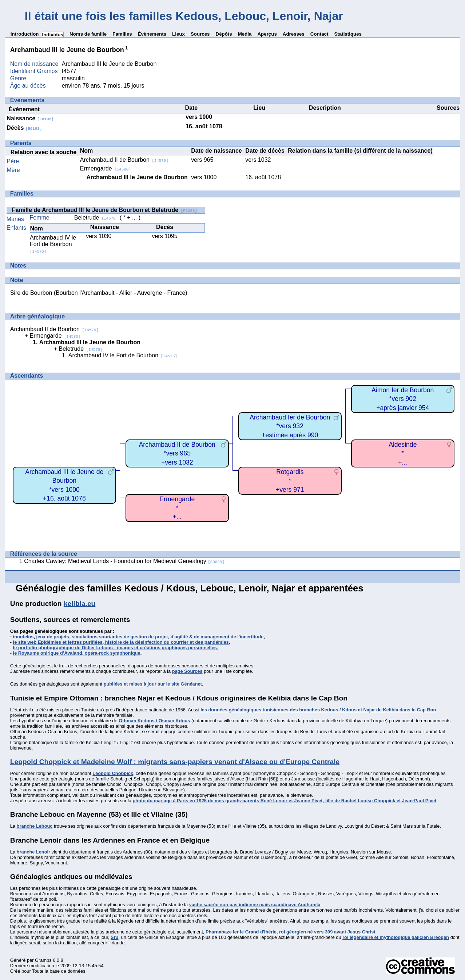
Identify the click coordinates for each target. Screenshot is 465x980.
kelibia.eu (80, 604)
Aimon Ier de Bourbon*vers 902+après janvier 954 (403, 399)
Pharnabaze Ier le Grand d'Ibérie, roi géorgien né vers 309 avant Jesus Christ (291, 932)
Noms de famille (88, 34)
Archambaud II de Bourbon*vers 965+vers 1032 (177, 453)
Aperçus (267, 34)
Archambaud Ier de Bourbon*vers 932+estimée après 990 (290, 426)
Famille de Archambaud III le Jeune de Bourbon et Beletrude (105, 210)
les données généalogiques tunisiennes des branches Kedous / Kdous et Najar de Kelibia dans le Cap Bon (318, 710)
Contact (319, 34)
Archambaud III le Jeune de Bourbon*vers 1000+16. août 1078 (64, 485)
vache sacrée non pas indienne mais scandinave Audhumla (255, 905)
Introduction (25, 34)
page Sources (187, 671)
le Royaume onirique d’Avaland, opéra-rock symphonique (77, 653)
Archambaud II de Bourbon (124, 160)
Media (245, 34)
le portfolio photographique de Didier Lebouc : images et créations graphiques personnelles (115, 648)
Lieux (178, 34)
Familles (122, 34)
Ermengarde (106, 168)
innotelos (23, 637)
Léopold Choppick (113, 773)
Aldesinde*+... (403, 453)
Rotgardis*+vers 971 (290, 481)
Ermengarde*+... (177, 508)
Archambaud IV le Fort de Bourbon (53, 244)
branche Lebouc (35, 826)
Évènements (152, 34)
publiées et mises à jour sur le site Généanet (153, 684)
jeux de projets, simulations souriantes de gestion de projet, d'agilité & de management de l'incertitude (150, 637)
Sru (114, 937)
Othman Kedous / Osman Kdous (154, 721)
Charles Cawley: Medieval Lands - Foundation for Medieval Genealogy (124, 561)
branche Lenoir (33, 852)
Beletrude (96, 218)
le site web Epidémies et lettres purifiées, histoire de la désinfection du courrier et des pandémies (121, 642)
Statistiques (348, 34)
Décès (24, 128)
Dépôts (224, 34)
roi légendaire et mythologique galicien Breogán (396, 937)
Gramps (43, 960)
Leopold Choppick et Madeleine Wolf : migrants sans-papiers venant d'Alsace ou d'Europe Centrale (175, 762)
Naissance (30, 118)
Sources (200, 34)
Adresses (294, 34)
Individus (53, 35)
